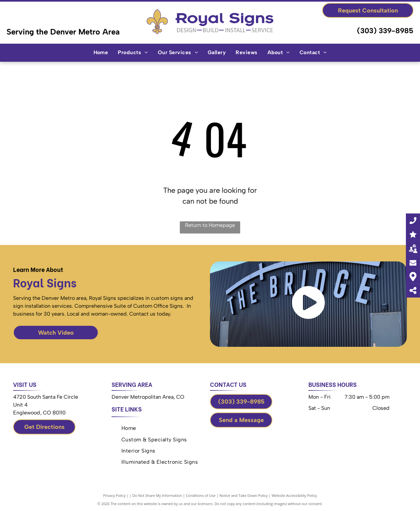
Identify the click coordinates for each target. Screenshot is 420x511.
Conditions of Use (201, 495)
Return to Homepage (210, 225)
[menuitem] (101, 53)
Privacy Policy (114, 495)
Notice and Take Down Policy (244, 495)
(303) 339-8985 (385, 31)
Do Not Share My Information (157, 495)
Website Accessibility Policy (294, 495)
